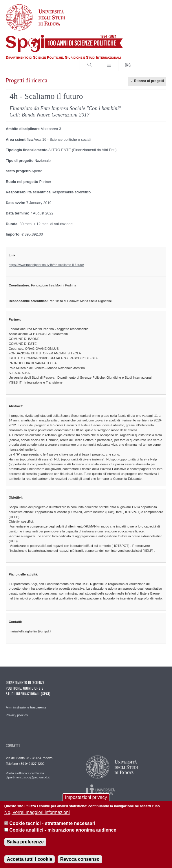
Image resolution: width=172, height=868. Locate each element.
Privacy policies (17, 715)
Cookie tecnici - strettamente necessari (52, 823)
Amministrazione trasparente (26, 707)
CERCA (155, 60)
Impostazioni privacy (86, 797)
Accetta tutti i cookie (30, 859)
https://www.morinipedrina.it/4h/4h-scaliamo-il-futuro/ (46, 265)
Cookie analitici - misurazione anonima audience (63, 830)
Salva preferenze (25, 842)
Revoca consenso (80, 859)
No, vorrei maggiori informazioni (37, 812)
